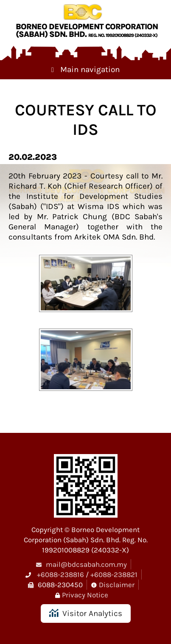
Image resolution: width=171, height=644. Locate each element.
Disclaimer (117, 585)
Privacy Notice (85, 595)
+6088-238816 (60, 574)
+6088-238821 (114, 574)
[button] (86, 287)
